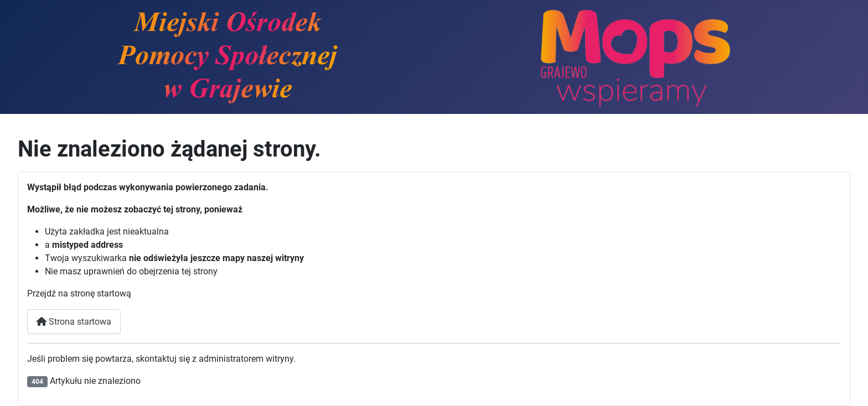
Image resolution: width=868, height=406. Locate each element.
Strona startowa (74, 322)
